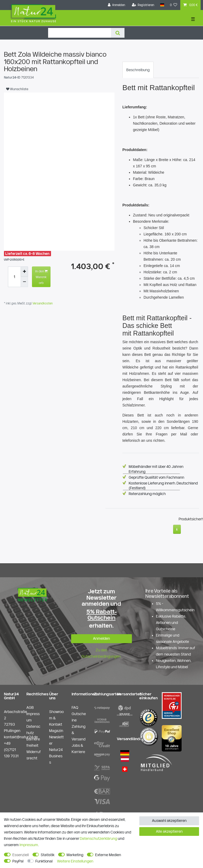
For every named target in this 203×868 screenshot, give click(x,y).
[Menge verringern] (24, 282)
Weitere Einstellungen (75, 861)
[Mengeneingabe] (14, 277)
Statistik (48, 855)
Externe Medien (108, 855)
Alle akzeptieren (169, 831)
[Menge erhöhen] (24, 272)
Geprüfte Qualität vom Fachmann (156, 477)
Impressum (29, 845)
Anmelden (101, 638)
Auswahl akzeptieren (169, 821)
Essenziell (21, 855)
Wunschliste (17, 89)
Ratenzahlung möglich (147, 494)
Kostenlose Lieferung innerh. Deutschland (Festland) (163, 486)
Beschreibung (138, 70)
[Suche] (118, 33)
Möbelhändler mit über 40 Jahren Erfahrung (156, 469)
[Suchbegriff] (80, 33)
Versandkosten (42, 303)
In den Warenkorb (41, 276)
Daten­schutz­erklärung (98, 838)
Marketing (75, 855)
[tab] (138, 70)
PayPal (18, 861)
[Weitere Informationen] (177, 529)
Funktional (44, 861)
